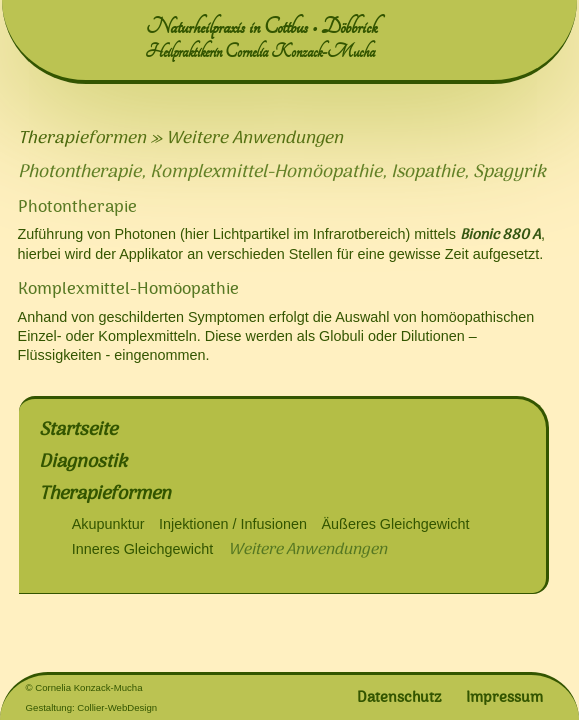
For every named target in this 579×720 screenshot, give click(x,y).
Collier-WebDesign (117, 707)
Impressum (504, 697)
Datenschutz (399, 697)
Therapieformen (105, 493)
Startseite (78, 429)
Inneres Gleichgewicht (143, 549)
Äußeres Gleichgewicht (395, 524)
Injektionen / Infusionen (233, 524)
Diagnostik (83, 461)
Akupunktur (108, 524)
